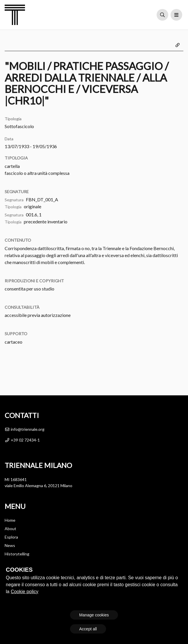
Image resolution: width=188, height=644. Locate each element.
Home (10, 520)
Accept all (88, 629)
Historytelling (17, 554)
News (10, 545)
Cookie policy (25, 592)
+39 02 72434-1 (22, 440)
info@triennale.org (25, 429)
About (10, 529)
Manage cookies (94, 615)
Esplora (11, 537)
